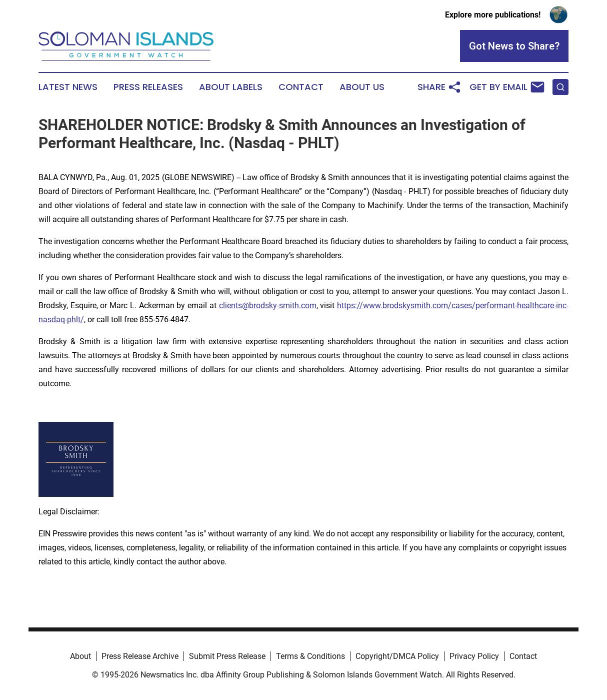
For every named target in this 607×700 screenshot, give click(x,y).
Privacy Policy (474, 656)
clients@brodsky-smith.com (268, 305)
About (80, 656)
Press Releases (148, 87)
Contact (301, 87)
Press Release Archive (140, 656)
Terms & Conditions (310, 656)
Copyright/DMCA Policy (397, 656)
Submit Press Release (227, 656)
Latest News (68, 87)
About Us (362, 87)
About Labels (231, 87)
